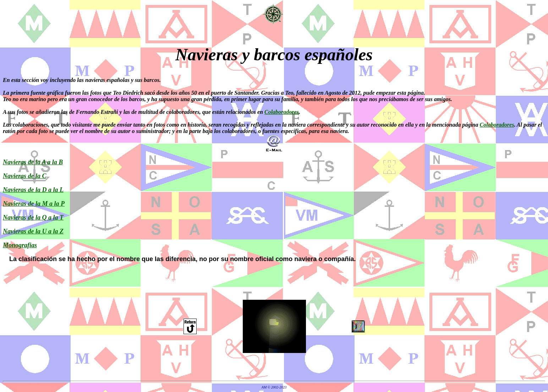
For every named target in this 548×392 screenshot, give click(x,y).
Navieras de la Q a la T (33, 217)
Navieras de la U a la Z (33, 231)
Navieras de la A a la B (33, 162)
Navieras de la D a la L (33, 190)
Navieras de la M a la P (34, 204)
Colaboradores (282, 112)
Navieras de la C (24, 176)
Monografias (20, 245)
